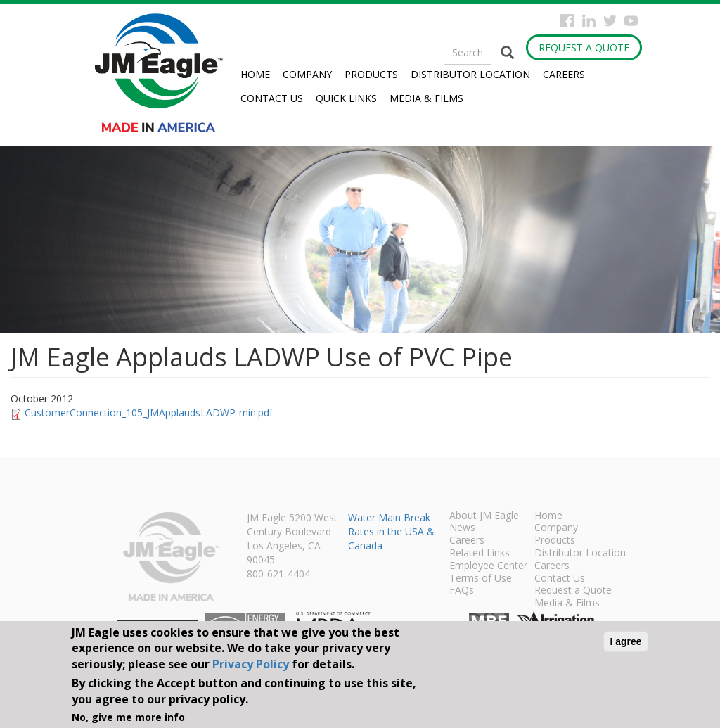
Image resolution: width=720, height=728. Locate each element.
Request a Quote (584, 47)
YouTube (631, 21)
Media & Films (426, 98)
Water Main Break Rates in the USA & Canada (391, 531)
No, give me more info (128, 717)
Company (307, 74)
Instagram (589, 21)
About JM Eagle (484, 516)
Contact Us (272, 98)
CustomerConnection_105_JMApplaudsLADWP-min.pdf (149, 413)
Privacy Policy (251, 664)
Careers (564, 74)
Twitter (610, 21)
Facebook (567, 21)
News (462, 528)
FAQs (462, 591)
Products (371, 74)
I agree (625, 641)
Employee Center (488, 566)
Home (255, 74)
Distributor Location (470, 74)
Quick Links (346, 98)
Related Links (480, 554)
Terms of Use (481, 579)
